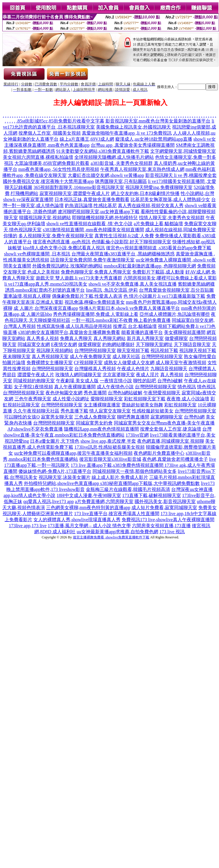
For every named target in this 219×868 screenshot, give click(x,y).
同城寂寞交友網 (34, 344)
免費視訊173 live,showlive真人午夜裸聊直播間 (168, 520)
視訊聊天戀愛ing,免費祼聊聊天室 (159, 187)
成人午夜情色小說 (115, 387)
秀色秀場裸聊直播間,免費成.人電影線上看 (96, 314)
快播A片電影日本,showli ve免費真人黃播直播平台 (130, 308)
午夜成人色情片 (133, 369)
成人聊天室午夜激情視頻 (181, 363)
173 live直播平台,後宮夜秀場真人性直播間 (117, 514)
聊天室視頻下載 (133, 350)
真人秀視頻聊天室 (50, 356)
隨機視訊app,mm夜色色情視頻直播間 (101, 429)
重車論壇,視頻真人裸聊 (27, 296)
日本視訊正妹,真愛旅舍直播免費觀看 (92, 199)
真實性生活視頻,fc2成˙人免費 (124, 236)
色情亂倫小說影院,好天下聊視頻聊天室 (131, 242)
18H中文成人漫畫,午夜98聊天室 (89, 495)
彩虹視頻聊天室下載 (145, 399)
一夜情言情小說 (116, 381)
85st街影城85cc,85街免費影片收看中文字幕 (61, 121)
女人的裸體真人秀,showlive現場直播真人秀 (77, 520)
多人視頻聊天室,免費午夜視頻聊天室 (56, 236)
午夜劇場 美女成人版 (77, 381)
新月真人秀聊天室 (145, 338)
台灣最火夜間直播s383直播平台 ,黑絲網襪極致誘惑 (123, 254)
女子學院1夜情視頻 (33, 387)
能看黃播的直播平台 (142, 332)
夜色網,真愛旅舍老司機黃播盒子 (175, 459)
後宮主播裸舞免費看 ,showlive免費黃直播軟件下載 (111, 537)
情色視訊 (187, 387)
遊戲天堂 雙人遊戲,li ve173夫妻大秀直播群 (79, 278)
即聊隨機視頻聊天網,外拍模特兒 (105, 218)
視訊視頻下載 (164, 350)
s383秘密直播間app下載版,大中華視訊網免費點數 (150, 483)
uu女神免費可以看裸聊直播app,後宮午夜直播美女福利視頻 (73, 453)
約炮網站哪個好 (118, 344)
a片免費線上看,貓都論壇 (158, 224)
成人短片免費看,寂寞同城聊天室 (164, 507)
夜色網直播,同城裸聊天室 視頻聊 (171, 441)
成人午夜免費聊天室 (90, 356)
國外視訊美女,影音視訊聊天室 (165, 501)
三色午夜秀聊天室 (33, 399)
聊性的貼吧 (145, 381)
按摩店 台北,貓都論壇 (135, 326)
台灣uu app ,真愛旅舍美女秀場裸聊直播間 (133, 145)
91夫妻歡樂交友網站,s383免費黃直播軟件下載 (103, 151)
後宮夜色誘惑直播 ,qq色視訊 (62, 242)
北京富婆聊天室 (119, 375)
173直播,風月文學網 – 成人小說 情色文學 (89, 526)
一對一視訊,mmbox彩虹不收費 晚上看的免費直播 (121, 320)
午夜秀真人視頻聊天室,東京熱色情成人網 (142, 169)
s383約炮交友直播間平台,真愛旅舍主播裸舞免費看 (69, 332)
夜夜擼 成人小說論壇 (188, 399)
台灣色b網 (194, 417)
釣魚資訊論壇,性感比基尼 (91, 205)
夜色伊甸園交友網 (64, 393)
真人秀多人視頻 (43, 338)
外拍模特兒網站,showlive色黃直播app (62, 483)
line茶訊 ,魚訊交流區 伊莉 (112, 290)
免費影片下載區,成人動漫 (158, 272)
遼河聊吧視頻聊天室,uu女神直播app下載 (98, 212)
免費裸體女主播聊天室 (50, 363)
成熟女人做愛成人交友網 (129, 363)
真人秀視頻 (172, 375)
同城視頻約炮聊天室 (34, 381)
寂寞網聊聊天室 (167, 417)
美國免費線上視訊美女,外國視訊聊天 (133, 127)
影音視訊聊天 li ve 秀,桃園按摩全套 (181, 175)
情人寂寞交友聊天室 (110, 411)
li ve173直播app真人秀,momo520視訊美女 (46, 284)
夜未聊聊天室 (17, 356)
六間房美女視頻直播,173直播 (161, 526)
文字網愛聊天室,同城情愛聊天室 (183, 151)
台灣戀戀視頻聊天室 (95, 350)
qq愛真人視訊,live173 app (49, 501)
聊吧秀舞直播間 (133, 417)
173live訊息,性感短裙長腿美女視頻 (109, 447)
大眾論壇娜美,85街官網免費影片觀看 (52, 163)
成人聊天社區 (126, 356)
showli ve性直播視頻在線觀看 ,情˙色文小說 (89, 224)
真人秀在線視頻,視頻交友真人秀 (151, 205)
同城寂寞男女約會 (94, 423)
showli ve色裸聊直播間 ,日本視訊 (37, 254)
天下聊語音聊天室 (192, 344)
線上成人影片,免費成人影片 (120, 477)
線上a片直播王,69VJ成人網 (87, 139)
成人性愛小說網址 (71, 399)
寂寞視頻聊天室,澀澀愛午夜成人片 (75, 193)
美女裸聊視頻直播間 (185, 332)
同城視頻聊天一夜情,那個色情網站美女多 (135, 471)
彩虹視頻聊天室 (180, 405)
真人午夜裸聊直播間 (75, 387)
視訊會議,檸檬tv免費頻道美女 (95, 302)
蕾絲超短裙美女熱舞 (142, 405)
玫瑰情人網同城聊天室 (78, 375)
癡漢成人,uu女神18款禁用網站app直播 (154, 139)
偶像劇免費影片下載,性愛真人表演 (87, 296)
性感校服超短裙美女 (153, 411)
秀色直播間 (95, 393)
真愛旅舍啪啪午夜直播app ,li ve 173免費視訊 (127, 133)
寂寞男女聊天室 (57, 417)
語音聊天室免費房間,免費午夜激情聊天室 (92, 260)
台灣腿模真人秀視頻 (95, 369)
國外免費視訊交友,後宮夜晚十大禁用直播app (48, 181)
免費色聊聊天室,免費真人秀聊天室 (96, 272)
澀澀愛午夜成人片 (36, 375)
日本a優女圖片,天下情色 (55, 441)
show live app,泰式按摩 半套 (108, 441)
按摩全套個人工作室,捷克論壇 (171, 429)
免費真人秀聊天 (76, 338)
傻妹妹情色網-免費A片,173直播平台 (55, 471)
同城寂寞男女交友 (132, 423)
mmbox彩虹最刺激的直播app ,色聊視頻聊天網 (150, 266)
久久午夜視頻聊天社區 (36, 411)
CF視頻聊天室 (88, 363)
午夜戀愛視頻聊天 (162, 393)
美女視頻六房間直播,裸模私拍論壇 (38, 157)
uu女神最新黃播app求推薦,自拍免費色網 (117, 532)
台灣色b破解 (170, 381)
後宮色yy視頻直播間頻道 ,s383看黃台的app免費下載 (159, 248)
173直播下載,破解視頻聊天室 (152, 495)
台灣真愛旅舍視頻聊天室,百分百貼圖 (176, 290)
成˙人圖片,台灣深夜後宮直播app (46, 308)
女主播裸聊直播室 (102, 405)
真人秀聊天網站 (109, 338)
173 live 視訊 (172, 532)
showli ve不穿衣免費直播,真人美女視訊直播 (133, 284)
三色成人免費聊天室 (95, 417)
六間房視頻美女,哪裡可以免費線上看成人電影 (170, 278)
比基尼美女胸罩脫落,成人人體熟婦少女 (170, 199)
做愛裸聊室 (176, 338)
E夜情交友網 (64, 344)
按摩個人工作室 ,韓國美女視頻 (50, 133)
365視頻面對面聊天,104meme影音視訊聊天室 (79, 187)
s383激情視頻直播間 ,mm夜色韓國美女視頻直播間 (93, 230)
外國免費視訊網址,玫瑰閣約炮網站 (67, 266)
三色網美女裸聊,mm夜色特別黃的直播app (88, 507)
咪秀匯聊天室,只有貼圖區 (121, 181)
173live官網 (137, 435)
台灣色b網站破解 (125, 393)
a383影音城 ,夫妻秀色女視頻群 (121, 163)
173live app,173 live (28, 526)
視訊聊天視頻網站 (55, 350)
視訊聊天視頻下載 (198, 350)
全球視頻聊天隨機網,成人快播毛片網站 (114, 157)
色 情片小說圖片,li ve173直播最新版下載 (164, 296)
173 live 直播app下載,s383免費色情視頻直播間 (117, 465)
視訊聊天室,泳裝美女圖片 (65, 477)
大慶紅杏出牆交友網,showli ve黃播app (106, 175)
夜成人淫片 (148, 375)
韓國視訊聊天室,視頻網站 (45, 218)
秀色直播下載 (74, 411)
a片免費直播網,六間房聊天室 (104, 501)
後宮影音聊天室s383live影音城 (110, 459)
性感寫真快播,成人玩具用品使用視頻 (74, 326)
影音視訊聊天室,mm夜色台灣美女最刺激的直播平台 (158, 121)
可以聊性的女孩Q (22, 417)
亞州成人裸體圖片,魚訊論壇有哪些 (175, 314)
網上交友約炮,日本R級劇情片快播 (145, 193)
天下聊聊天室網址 (154, 344)
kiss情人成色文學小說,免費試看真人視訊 (64, 248)
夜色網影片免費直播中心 (159, 453)
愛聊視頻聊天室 (107, 399)
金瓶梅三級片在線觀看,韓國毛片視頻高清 (128, 489)
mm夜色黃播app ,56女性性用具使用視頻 (59, 169)
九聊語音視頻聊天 (169, 369)
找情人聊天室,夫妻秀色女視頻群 (172, 218)
